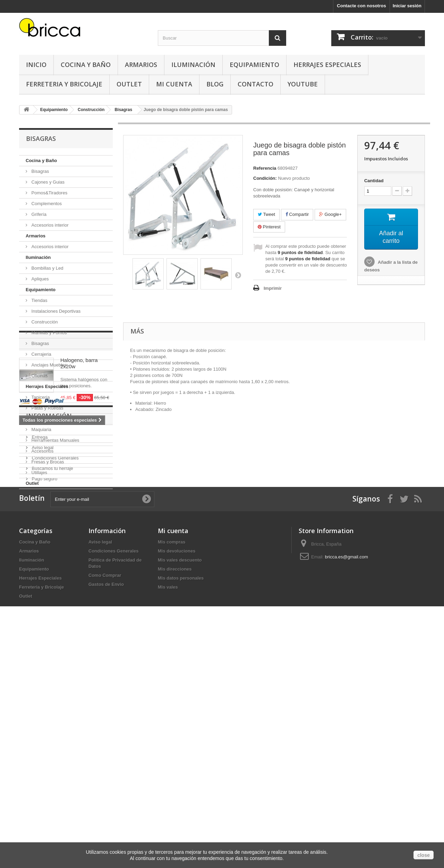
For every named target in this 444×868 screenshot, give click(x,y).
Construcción (44, 322)
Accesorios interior (49, 225)
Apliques (39, 279)
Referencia (265, 168)
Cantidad (374, 181)
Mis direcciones (175, 797)
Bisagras (40, 171)
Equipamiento (254, 65)
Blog (215, 84)
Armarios (141, 65)
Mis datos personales (181, 806)
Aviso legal (42, 651)
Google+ (330, 214)
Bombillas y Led (47, 268)
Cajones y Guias (47, 182)
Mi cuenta (173, 759)
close (424, 855)
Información (49, 622)
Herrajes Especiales (327, 65)
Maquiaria (41, 429)
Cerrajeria (41, 354)
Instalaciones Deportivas (55, 311)
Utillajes (39, 473)
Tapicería (40, 397)
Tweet (266, 214)
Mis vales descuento (180, 788)
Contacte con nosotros (361, 6)
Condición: (265, 178)
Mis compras (172, 770)
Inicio (36, 65)
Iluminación (193, 65)
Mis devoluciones (177, 779)
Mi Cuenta (174, 84)
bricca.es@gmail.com (347, 785)
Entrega (39, 640)
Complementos (46, 204)
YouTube (303, 84)
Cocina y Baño (86, 65)
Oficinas (39, 376)
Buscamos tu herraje (52, 671)
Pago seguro (44, 682)
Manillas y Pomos (48, 333)
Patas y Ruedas (47, 408)
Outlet (129, 84)
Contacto (255, 84)
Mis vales (168, 815)
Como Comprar (105, 803)
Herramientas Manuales (55, 440)
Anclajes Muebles (49, 365)
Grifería (38, 214)
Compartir (297, 214)
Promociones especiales (68, 510)
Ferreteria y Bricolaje (64, 84)
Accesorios (42, 451)
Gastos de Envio (106, 812)
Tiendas (39, 300)
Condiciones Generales (55, 661)
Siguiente (238, 275)
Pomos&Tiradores (49, 193)
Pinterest (269, 227)
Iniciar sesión (407, 6)
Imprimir (273, 288)
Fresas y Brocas (47, 462)
